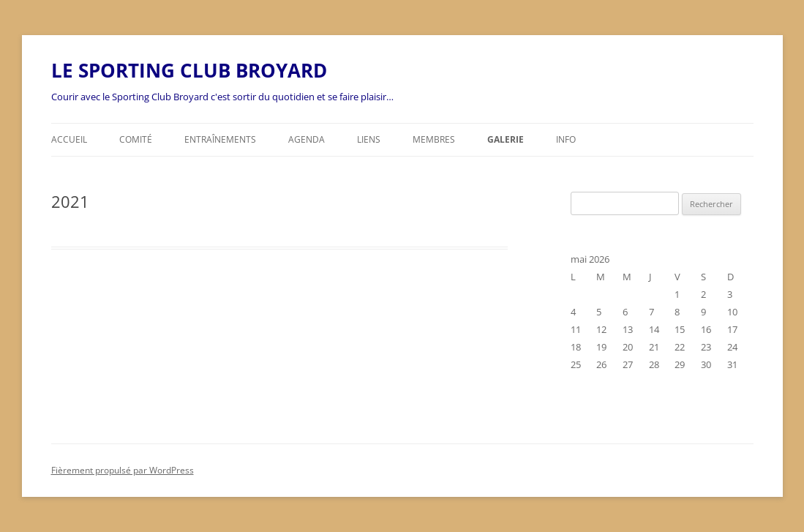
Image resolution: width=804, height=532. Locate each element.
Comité (136, 139)
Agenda (307, 139)
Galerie (506, 139)
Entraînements (220, 139)
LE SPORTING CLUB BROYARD (189, 70)
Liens (369, 139)
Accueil (69, 139)
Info (566, 139)
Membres (434, 139)
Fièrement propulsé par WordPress (123, 470)
